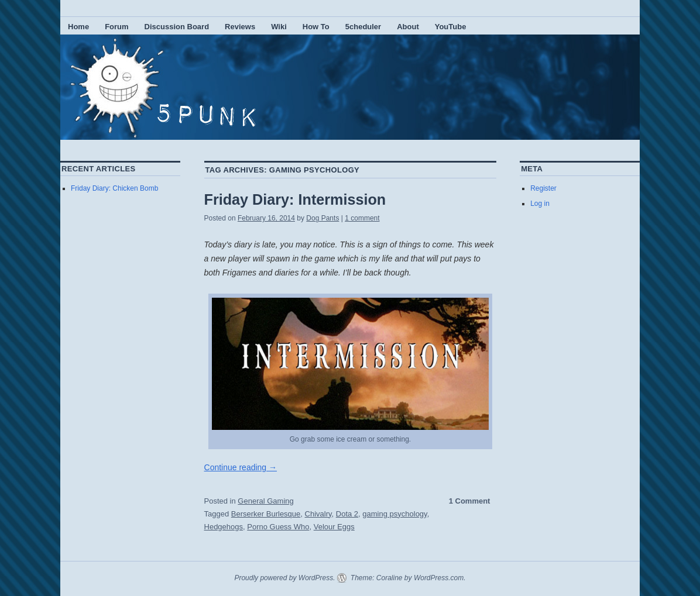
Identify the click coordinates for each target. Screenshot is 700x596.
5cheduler (363, 27)
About (408, 27)
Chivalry (318, 514)
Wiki (279, 27)
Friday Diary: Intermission (295, 199)
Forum (116, 27)
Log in (540, 204)
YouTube (451, 27)
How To (316, 27)
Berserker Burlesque (266, 514)
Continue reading (241, 467)
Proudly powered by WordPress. (284, 578)
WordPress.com (439, 578)
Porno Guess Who (278, 527)
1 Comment (470, 501)
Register (543, 188)
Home (78, 27)
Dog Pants (322, 218)
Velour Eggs (334, 527)
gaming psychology (394, 514)
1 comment (362, 218)
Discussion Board (177, 27)
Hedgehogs (224, 527)
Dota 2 (347, 514)
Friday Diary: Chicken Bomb (114, 188)
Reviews (240, 27)
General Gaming (265, 501)
